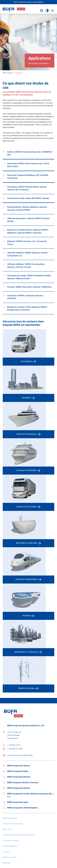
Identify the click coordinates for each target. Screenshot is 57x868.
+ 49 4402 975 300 (15, 749)
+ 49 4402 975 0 (14, 745)
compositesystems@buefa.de (20, 755)
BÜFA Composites (8, 73)
